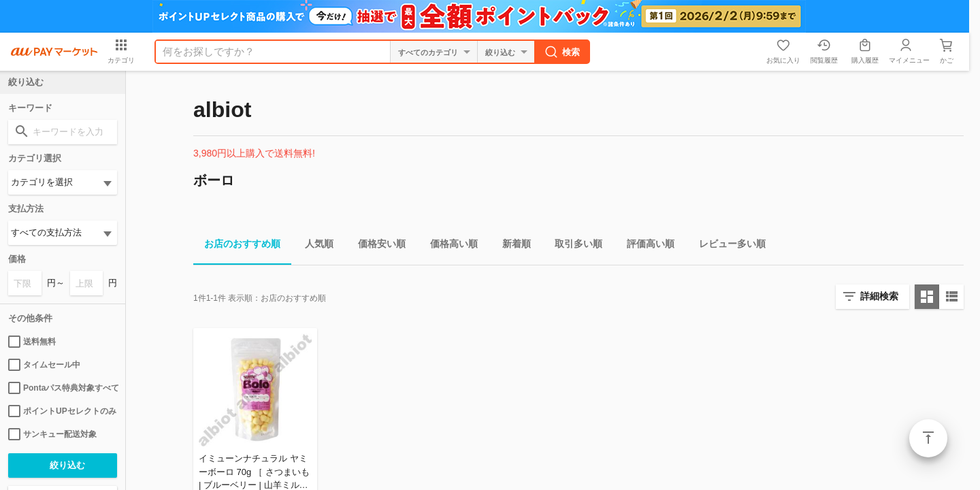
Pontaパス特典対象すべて (63, 388)
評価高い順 (645, 246)
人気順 (314, 246)
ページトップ (928, 438)
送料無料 (32, 342)
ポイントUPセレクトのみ (62, 411)
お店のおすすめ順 (237, 246)
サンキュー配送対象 (52, 434)
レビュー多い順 (727, 246)
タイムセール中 (44, 365)
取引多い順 (573, 246)
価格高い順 (448, 246)
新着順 (511, 246)
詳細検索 (879, 296)
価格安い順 (376, 246)
